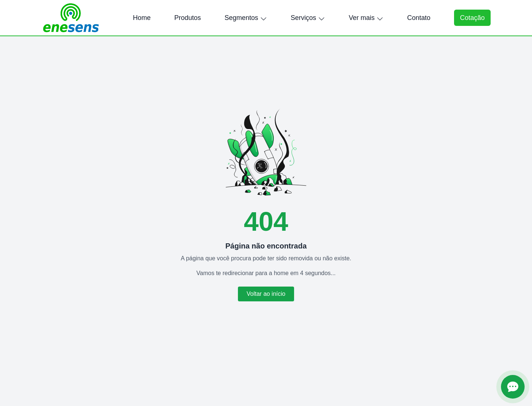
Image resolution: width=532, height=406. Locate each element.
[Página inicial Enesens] (71, 18)
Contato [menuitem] (419, 18)
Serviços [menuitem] (308, 18)
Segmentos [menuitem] (246, 18)
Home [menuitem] (142, 18)
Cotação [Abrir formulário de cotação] (472, 18)
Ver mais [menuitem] (366, 18)
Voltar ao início (266, 294)
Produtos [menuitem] (188, 18)
